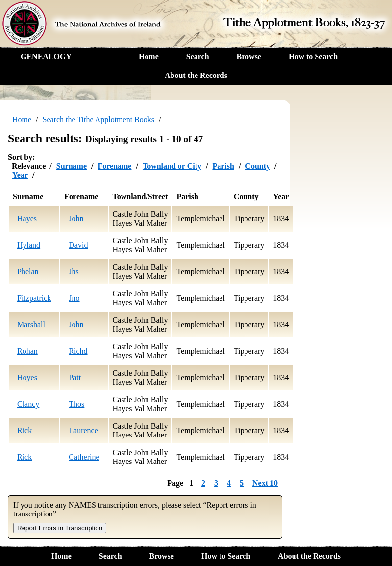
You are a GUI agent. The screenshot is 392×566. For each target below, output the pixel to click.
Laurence (83, 430)
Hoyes (27, 377)
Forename (114, 166)
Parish (223, 166)
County (257, 166)
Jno (74, 298)
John (76, 219)
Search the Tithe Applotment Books (98, 119)
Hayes (27, 219)
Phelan (28, 271)
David (78, 245)
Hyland (29, 245)
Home (149, 57)
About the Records (196, 75)
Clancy (28, 404)
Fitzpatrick (34, 298)
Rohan (27, 351)
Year (20, 175)
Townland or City (172, 166)
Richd (78, 351)
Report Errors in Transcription (60, 528)
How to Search (313, 57)
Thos (76, 404)
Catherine (84, 457)
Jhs (73, 271)
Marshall (31, 324)
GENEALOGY (46, 57)
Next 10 (265, 483)
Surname (72, 166)
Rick (24, 430)
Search (198, 57)
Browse (249, 57)
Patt (75, 377)
